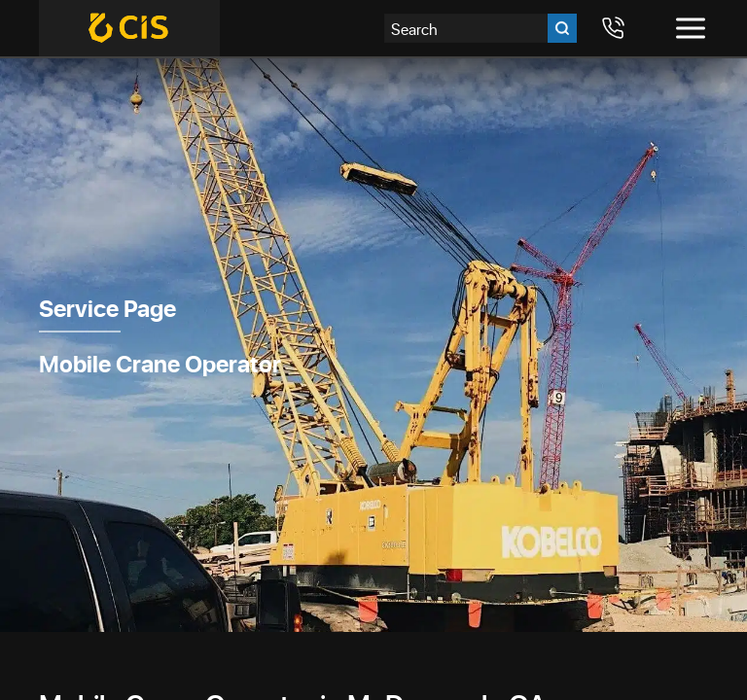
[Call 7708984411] (613, 28)
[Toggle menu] (691, 28)
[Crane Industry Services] (129, 28)
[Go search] (562, 28)
